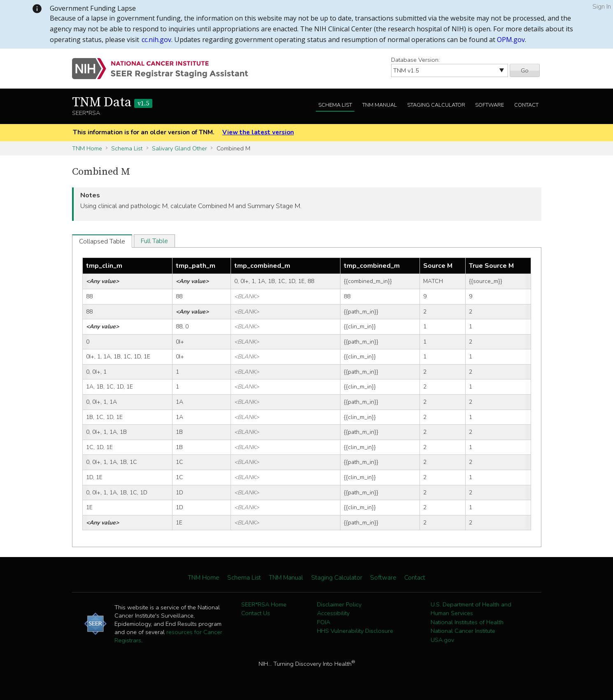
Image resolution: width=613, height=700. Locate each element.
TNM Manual (380, 105)
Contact (526, 105)
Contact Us (256, 613)
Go (525, 70)
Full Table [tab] (154, 241)
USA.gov (442, 640)
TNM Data (112, 103)
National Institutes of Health (467, 622)
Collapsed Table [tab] (102, 241)
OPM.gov (511, 40)
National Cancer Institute (463, 631)
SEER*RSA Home (264, 604)
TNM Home (87, 148)
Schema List (335, 105)
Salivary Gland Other (179, 148)
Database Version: (415, 60)
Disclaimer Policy (339, 604)
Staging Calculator (436, 105)
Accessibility (333, 613)
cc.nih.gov (156, 40)
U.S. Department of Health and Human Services (471, 609)
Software (489, 105)
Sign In (602, 7)
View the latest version (258, 132)
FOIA (324, 622)
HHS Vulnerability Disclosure (355, 631)
